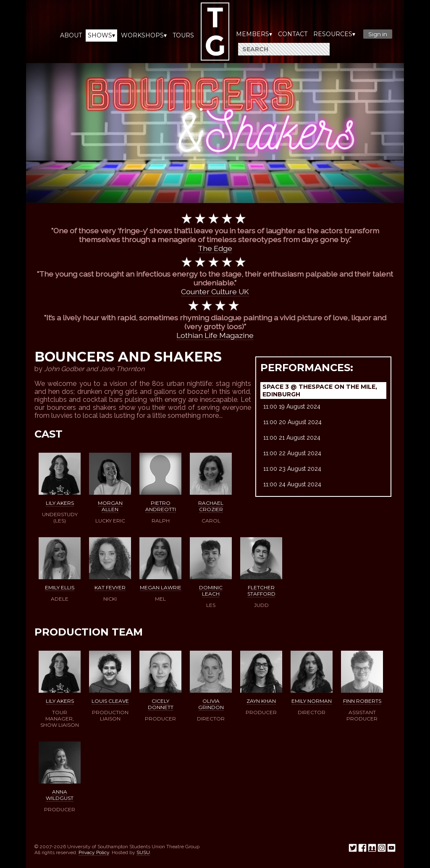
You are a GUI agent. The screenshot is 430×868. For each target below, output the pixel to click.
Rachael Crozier (211, 506)
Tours (183, 35)
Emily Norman (312, 701)
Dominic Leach (211, 591)
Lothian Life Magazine (215, 335)
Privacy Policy (94, 852)
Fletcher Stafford (261, 591)
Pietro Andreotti (161, 506)
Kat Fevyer (110, 587)
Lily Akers (60, 503)
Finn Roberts (362, 701)
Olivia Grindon (211, 704)
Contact (293, 34)
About (71, 35)
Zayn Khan (261, 701)
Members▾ (254, 34)
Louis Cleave (110, 701)
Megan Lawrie (161, 587)
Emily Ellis (60, 587)
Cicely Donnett (161, 704)
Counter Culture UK (215, 292)
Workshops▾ (144, 35)
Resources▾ (334, 34)
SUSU (143, 852)
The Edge (215, 248)
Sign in (378, 34)
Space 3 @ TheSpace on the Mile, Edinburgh (320, 390)
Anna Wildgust (60, 795)
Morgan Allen (110, 506)
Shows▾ (101, 35)
